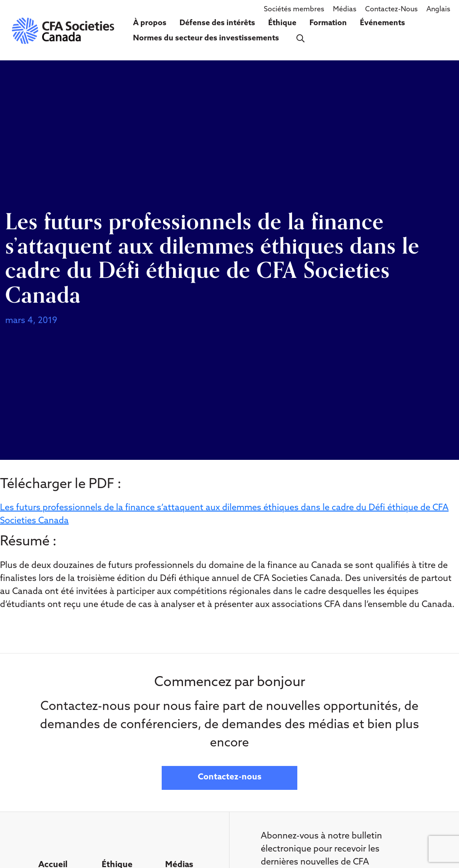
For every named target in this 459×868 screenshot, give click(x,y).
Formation (328, 23)
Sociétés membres (294, 10)
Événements (382, 23)
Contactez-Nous (391, 10)
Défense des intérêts (217, 23)
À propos (150, 23)
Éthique (282, 23)
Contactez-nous (229, 777)
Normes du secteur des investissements (206, 38)
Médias (345, 10)
